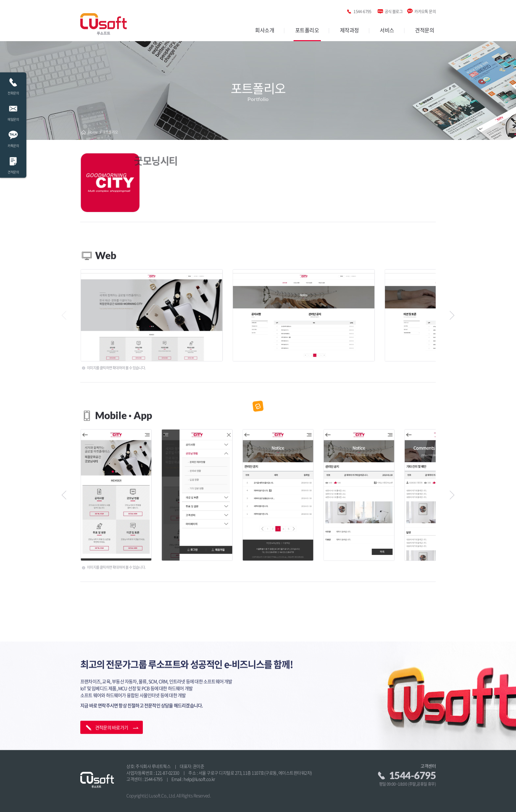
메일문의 (13, 111)
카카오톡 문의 (425, 10)
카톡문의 (13, 137)
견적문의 (425, 30)
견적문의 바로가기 (112, 698)
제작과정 (349, 30)
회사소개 (265, 30)
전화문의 (13, 85)
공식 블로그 (394, 10)
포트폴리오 (307, 30)
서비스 (387, 30)
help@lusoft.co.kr (199, 779)
